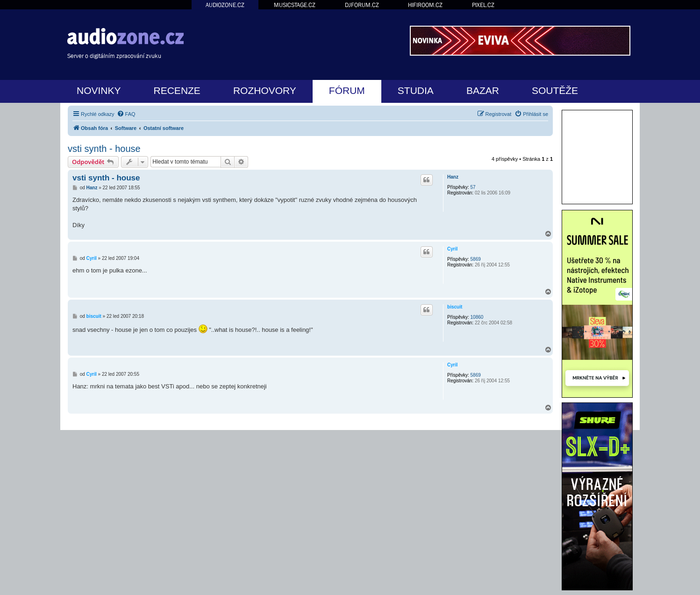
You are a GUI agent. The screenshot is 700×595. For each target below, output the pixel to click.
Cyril (452, 249)
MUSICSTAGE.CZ (295, 5)
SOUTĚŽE (555, 90)
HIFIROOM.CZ (425, 5)
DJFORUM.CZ (362, 5)
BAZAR (483, 90)
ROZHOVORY (265, 90)
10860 (477, 317)
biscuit (455, 307)
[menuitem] (126, 114)
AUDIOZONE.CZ (225, 5)
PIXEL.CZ (483, 5)
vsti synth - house (104, 149)
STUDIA (416, 90)
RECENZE (177, 90)
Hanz (453, 177)
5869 (476, 259)
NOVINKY (99, 90)
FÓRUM (347, 90)
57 (473, 187)
